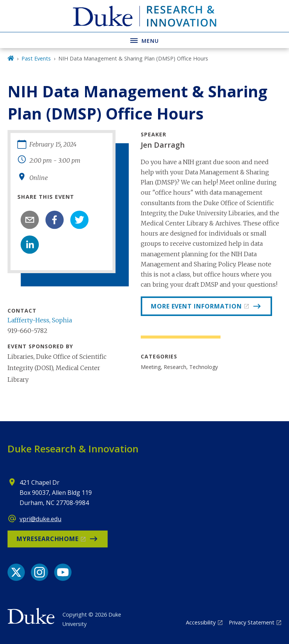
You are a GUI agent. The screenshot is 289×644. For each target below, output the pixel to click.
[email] (30, 220)
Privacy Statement (252, 622)
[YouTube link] (63, 572)
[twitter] (79, 220)
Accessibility (201, 622)
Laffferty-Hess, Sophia (40, 320)
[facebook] (55, 220)
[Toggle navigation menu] (144, 40)
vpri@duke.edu (40, 519)
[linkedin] (30, 245)
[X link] (16, 572)
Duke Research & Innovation (73, 449)
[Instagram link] (40, 572)
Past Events (36, 58)
